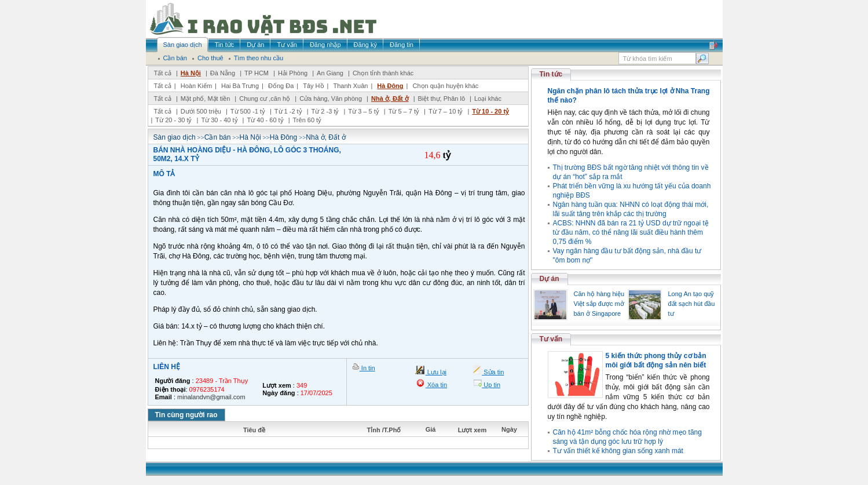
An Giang (330, 73)
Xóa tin (436, 385)
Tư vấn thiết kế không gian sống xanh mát (618, 451)
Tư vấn (551, 339)
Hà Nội (191, 73)
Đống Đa (281, 86)
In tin (367, 368)
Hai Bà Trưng (240, 86)
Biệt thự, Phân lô (442, 99)
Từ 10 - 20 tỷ (490, 111)
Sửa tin (493, 372)
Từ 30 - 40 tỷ (219, 120)
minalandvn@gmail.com (211, 397)
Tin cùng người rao (186, 415)
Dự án (550, 279)
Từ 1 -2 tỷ (288, 111)
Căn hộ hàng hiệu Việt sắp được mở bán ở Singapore (599, 304)
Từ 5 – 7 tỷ (404, 111)
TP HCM (257, 73)
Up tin (491, 385)
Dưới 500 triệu (201, 111)
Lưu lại (436, 372)
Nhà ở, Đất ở (390, 99)
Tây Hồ (313, 86)
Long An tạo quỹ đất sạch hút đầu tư (692, 304)
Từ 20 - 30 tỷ (173, 120)
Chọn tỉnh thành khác (383, 73)
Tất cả (163, 73)
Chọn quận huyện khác (446, 86)
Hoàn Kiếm (196, 86)
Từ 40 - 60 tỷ (265, 120)
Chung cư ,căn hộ (265, 99)
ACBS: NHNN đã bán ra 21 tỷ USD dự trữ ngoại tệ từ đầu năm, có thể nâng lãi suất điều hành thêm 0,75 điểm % (631, 232)
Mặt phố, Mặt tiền (206, 99)
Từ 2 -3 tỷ (325, 111)
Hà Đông (390, 86)
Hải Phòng (293, 73)
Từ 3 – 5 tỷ (363, 111)
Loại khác (488, 99)
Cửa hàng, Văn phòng (331, 99)
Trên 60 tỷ (307, 120)
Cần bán (218, 137)
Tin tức (551, 74)
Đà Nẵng (223, 73)
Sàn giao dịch (175, 137)
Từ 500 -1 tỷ (248, 111)
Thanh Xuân (350, 86)
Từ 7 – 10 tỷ (446, 111)
